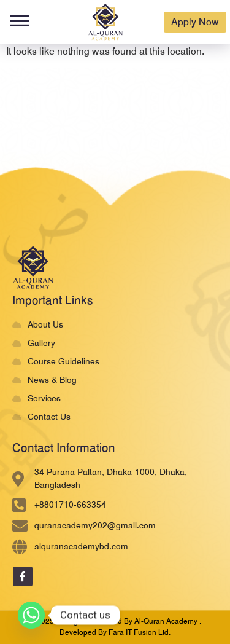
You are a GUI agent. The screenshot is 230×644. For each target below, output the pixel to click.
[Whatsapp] (31, 615)
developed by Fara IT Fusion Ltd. (115, 632)
